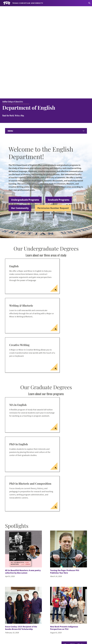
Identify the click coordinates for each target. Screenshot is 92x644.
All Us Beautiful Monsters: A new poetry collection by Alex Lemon (23, 483)
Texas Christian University (46, 641)
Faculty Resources (13, 621)
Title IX (51, 635)
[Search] (89, 3)
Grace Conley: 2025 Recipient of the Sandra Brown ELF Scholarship (21, 539)
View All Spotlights (74, 555)
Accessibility (20, 635)
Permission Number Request (53, 119)
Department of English (30, 18)
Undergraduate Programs (25, 111)
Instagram (53, 610)
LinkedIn (52, 614)
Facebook (52, 607)
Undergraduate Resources (16, 614)
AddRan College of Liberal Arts (13, 12)
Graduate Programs (59, 111)
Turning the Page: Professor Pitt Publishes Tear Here (65, 483)
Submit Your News (13, 607)
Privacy (73, 635)
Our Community (20, 119)
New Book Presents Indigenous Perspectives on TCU (64, 539)
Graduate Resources (14, 617)
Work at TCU (8, 635)
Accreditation (83, 635)
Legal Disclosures (62, 635)
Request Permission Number (17, 610)
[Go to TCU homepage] (23, 3)
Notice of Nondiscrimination (36, 635)
